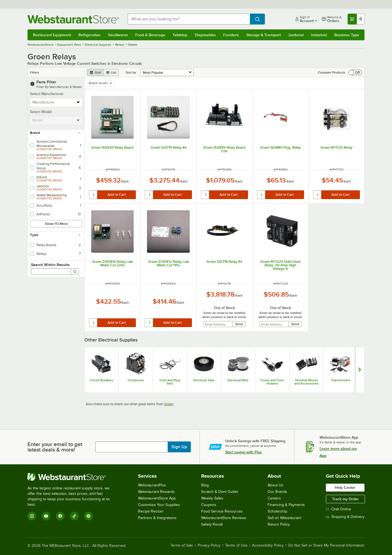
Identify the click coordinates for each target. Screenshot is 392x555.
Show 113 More (56, 224)
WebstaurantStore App (157, 498)
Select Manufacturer (47, 94)
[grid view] (95, 72)
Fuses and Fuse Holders (272, 382)
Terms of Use (236, 545)
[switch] (355, 72)
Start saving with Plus (244, 452)
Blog (205, 485)
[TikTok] (74, 516)
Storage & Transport (264, 35)
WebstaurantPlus (152, 485)
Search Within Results (50, 265)
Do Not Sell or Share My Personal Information (326, 545)
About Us (275, 485)
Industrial (319, 35)
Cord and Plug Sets (170, 382)
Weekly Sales (212, 498)
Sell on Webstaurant (284, 518)
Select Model (41, 112)
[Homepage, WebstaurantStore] (73, 19)
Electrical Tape (204, 380)
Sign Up (179, 447)
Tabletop (180, 35)
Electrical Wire (238, 380)
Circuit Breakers (102, 380)
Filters (35, 72)
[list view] (111, 72)
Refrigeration (89, 35)
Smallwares (118, 35)
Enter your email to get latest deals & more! (55, 447)
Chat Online (339, 509)
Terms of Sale (182, 545)
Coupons (209, 505)
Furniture (231, 35)
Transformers (341, 380)
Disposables (205, 35)
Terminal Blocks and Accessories (306, 382)
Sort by (131, 72)
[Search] (75, 272)
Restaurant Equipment (52, 35)
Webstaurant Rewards (156, 492)
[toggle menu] (78, 102)
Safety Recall (212, 524)
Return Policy (279, 524)
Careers (274, 498)
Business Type (347, 35)
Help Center (345, 487)
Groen (169, 404)
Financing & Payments (286, 505)
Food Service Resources (222, 511)
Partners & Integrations (157, 518)
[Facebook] (60, 516)
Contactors (136, 380)
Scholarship (277, 511)
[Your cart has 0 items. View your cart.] (356, 19)
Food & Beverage (150, 35)
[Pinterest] (88, 516)
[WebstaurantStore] (72, 477)
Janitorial (296, 35)
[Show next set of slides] (360, 370)
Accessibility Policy (268, 545)
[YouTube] (46, 516)
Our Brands (277, 492)
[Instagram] (32, 516)
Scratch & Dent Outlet (220, 492)
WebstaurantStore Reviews (224, 518)
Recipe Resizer (151, 511)
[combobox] (189, 19)
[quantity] (94, 195)
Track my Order (345, 499)
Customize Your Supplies (159, 505)
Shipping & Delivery (345, 517)
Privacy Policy (209, 545)
